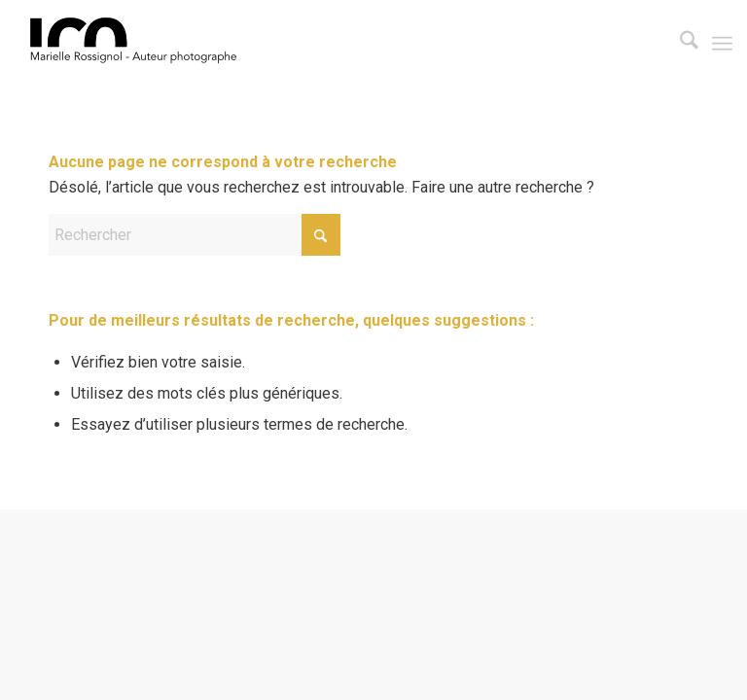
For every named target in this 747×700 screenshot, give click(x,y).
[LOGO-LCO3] (137, 44)
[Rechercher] (679, 44)
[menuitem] (679, 44)
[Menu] (722, 44)
